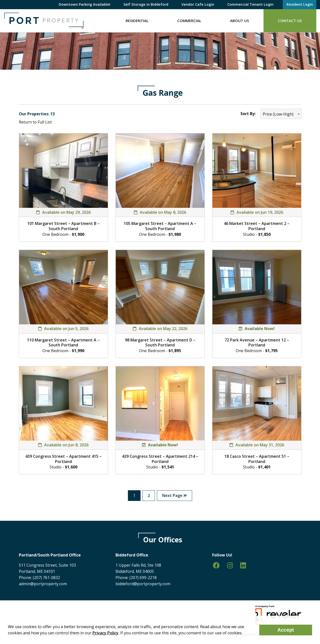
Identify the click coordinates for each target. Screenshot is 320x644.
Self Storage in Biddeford (146, 4)
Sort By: (248, 114)
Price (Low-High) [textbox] (278, 114)
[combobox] (281, 114)
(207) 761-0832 (46, 578)
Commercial (189, 21)
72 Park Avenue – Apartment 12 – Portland (257, 343)
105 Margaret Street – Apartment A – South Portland (160, 226)
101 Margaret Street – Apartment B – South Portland (63, 226)
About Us (240, 21)
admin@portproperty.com (43, 584)
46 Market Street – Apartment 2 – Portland (257, 226)
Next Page (175, 495)
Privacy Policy (105, 633)
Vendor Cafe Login (198, 4)
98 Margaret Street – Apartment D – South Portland (160, 343)
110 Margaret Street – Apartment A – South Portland (63, 343)
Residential (137, 21)
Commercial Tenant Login (250, 4)
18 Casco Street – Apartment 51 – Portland (257, 459)
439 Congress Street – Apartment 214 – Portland (160, 459)
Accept (286, 630)
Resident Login (300, 4)
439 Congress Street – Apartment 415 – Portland (63, 459)
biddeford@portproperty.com (143, 584)
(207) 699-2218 (143, 578)
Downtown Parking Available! (85, 4)
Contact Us (290, 21)
